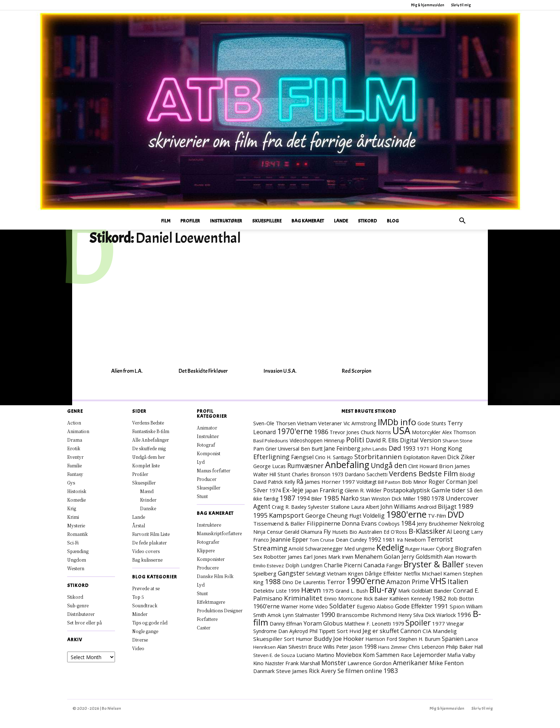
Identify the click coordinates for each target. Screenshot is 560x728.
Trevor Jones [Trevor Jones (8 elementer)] (344, 432)
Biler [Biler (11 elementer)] (317, 498)
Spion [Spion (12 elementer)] (457, 606)
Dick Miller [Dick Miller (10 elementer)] (404, 498)
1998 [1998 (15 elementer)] (370, 647)
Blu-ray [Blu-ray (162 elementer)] (383, 589)
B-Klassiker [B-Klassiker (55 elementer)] (427, 531)
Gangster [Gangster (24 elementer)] (291, 573)
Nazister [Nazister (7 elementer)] (274, 663)
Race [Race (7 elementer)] (406, 655)
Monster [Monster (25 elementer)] (334, 663)
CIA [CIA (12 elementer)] (427, 631)
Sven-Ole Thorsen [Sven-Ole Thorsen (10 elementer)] (274, 423)
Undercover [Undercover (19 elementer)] (462, 498)
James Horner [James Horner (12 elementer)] (323, 482)
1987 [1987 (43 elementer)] (287, 498)
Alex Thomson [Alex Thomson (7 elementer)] (459, 432)
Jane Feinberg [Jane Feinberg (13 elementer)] (342, 448)
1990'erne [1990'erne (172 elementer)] (366, 581)
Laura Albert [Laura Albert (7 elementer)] (365, 507)
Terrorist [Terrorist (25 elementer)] (440, 539)
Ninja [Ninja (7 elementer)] (259, 532)
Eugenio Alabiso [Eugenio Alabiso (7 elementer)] (375, 606)
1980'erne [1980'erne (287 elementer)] (406, 514)
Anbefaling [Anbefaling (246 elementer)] (347, 465)
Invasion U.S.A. (280, 371)
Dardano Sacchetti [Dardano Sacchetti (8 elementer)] (366, 474)
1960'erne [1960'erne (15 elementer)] (266, 606)
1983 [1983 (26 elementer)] (391, 671)
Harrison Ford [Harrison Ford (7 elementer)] (381, 639)
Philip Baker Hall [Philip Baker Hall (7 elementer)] (464, 647)
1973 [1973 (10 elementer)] (337, 474)
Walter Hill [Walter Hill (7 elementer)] (265, 474)
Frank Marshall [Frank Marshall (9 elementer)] (303, 663)
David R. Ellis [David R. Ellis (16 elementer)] (382, 440)
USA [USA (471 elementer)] (401, 431)
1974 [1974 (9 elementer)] (275, 490)
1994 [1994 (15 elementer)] (303, 498)
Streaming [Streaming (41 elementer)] (270, 548)
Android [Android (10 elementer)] (427, 507)
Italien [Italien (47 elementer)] (458, 581)
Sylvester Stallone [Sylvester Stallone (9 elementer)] (329, 507)
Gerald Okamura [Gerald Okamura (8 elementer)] (303, 532)
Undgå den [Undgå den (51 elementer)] (389, 465)
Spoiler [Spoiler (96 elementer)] (418, 622)
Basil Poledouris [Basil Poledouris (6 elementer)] (271, 441)
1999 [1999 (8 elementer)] (294, 591)
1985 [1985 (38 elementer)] (331, 498)
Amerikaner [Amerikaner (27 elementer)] (410, 663)
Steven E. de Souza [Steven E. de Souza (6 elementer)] (274, 655)
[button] (462, 222)
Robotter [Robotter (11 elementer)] (275, 557)
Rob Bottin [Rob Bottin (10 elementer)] (461, 598)
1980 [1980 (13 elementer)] (424, 498)
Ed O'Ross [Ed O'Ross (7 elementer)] (395, 532)
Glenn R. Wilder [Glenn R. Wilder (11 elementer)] (363, 490)
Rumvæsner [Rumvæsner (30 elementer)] (305, 466)
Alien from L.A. (127, 371)
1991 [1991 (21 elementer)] (441, 606)
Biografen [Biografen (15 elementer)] (468, 548)
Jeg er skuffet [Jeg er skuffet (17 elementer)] (381, 631)
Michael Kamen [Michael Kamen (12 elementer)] (442, 573)
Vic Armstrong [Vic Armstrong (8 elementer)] (360, 423)
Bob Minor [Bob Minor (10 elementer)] (414, 482)
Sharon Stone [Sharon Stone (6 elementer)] (457, 441)
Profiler (190, 221)
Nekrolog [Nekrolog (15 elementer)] (472, 523)
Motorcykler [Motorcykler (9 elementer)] (426, 432)
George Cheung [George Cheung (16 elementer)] (327, 516)
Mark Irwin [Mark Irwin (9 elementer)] (341, 557)
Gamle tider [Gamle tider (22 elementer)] (448, 490)
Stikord (367, 221)
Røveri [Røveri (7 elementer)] (438, 457)
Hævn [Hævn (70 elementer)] (311, 590)
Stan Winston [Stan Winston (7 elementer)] (375, 499)
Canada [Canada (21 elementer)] (374, 565)
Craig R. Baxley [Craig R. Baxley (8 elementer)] (289, 507)
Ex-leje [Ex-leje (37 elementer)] (293, 490)
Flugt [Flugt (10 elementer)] (355, 516)
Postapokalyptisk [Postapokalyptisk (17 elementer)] (407, 490)
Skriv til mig (461, 5)
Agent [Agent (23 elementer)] (262, 506)
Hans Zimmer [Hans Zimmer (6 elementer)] (393, 647)
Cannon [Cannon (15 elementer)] (411, 631)
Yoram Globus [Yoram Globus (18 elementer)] (323, 623)
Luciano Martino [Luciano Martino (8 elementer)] (315, 655)
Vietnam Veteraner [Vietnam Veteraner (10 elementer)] (320, 423)
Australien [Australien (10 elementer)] (370, 532)
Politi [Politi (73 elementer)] (355, 440)
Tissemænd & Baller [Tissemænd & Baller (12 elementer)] (279, 523)
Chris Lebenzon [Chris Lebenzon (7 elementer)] (426, 647)
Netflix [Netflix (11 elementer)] (412, 573)
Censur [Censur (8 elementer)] (275, 532)
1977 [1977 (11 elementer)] (439, 623)
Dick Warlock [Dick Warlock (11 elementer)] (440, 615)
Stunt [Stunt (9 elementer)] (284, 474)
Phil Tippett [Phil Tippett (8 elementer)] (322, 631)
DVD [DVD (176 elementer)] (456, 514)
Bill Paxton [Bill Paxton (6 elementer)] (389, 482)
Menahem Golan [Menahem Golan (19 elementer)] (377, 556)
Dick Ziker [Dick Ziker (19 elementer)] (461, 457)
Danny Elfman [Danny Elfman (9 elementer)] (286, 624)
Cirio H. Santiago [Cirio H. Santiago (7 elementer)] (334, 457)
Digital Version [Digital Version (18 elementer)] (421, 440)
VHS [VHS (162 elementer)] (438, 581)
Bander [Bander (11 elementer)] (443, 591)
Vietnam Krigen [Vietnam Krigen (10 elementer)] (345, 573)
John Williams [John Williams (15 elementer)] (398, 507)
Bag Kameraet (308, 221)
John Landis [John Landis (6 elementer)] (374, 449)
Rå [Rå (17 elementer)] (300, 482)
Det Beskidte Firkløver (203, 371)
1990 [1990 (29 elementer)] (328, 614)
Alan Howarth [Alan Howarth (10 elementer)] (460, 557)
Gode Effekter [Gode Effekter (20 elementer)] (414, 606)
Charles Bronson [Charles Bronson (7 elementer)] (311, 474)
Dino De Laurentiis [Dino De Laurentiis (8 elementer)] (304, 582)
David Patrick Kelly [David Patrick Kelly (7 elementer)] (274, 482)
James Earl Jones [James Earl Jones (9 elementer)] (307, 557)
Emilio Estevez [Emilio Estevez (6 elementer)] (269, 566)
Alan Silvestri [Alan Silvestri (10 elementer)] (292, 647)
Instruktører (226, 221)
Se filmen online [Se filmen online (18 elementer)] (360, 671)
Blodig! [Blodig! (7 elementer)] (467, 474)
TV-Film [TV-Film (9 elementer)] (437, 516)
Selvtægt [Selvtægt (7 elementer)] (316, 574)
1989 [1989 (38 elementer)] (466, 506)
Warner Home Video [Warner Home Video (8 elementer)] (304, 606)
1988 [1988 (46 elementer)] (273, 581)
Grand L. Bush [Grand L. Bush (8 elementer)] (352, 591)
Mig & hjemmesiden (428, 5)
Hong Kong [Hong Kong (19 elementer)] (447, 448)
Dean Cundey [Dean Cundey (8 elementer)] (351, 540)
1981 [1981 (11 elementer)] (389, 539)
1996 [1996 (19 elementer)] (464, 615)
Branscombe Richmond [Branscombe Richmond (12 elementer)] (367, 615)
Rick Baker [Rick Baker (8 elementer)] (376, 599)
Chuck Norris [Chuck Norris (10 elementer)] (376, 432)
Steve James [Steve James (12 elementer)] (292, 671)
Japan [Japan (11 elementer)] (312, 490)
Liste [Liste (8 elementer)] (281, 591)
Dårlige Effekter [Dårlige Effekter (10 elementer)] (384, 573)
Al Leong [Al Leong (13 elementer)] (458, 532)
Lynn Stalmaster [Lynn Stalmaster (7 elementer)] (301, 615)
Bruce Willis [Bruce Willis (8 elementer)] (321, 647)
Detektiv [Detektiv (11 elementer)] (264, 591)
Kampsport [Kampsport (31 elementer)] (286, 515)
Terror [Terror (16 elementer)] (336, 582)
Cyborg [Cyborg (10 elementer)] (445, 548)
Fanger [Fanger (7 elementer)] (394, 565)
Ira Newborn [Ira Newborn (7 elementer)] (411, 540)
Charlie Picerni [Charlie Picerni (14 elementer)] (343, 565)
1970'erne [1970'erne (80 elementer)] (295, 431)
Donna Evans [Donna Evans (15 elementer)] (359, 523)
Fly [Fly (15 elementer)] (327, 532)
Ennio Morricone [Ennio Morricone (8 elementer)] (343, 599)
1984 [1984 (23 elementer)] (408, 523)
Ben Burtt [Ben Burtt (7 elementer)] (312, 449)
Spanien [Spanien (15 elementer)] (453, 639)
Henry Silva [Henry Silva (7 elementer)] (411, 615)
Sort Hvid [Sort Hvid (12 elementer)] (349, 631)
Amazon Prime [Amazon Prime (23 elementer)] (408, 582)
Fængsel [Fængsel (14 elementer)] (302, 457)
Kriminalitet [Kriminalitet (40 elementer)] (303, 598)
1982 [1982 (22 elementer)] (439, 598)
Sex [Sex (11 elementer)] (258, 557)
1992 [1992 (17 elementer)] (375, 539)
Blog (393, 221)
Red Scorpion (357, 371)
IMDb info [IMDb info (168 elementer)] (397, 422)
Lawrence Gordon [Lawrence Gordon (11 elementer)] (369, 663)
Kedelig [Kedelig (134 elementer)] (390, 548)
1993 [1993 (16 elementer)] (409, 448)
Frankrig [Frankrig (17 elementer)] (331, 490)
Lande (341, 221)
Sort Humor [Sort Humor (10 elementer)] (298, 639)
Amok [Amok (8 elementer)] (274, 615)
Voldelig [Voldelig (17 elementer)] (374, 516)
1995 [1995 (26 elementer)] (260, 515)
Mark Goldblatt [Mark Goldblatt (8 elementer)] (415, 591)
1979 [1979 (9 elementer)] (398, 624)
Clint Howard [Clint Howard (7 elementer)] (423, 466)
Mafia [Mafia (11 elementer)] (454, 655)
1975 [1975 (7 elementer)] (328, 591)
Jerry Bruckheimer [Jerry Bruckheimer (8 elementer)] (437, 524)
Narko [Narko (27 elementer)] (350, 498)
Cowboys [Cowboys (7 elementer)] (389, 524)
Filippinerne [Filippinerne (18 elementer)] (324, 523)
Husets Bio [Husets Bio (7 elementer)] (345, 532)
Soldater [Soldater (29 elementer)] (342, 606)
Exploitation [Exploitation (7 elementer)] (416, 457)
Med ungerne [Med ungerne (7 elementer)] (360, 549)
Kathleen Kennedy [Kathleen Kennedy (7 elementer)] (410, 599)
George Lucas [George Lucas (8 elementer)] (269, 466)
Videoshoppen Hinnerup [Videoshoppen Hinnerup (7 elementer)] (317, 440)
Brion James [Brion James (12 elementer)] (454, 466)
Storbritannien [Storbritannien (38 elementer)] (378, 456)
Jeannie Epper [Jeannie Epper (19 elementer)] (289, 539)
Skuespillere (267, 221)
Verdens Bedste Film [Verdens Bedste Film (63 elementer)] (423, 473)
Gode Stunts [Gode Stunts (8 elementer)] (432, 423)
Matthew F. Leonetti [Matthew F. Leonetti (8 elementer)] (368, 624)
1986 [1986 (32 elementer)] (321, 432)
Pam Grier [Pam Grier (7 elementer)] (265, 449)
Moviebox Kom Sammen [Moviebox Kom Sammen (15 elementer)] (367, 655)
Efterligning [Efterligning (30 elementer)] (271, 457)
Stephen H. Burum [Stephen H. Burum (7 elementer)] (419, 639)
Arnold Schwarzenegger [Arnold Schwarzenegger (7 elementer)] (316, 549)
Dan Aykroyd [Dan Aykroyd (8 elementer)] (293, 631)
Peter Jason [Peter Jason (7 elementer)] (349, 647)
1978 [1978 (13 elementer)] (438, 498)
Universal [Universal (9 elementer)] (289, 449)
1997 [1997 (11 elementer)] (349, 482)
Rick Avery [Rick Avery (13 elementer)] (322, 671)
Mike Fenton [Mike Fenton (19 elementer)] (446, 663)
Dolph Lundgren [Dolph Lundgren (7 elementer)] (304, 565)
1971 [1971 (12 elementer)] (423, 448)
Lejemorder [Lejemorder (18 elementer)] (429, 655)
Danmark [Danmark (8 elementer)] (264, 671)
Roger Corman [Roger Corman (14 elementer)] (448, 482)
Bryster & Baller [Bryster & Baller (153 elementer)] (434, 564)
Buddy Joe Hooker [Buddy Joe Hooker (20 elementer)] (339, 639)
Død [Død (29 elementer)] (395, 448)
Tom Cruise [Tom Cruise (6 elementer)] (322, 540)
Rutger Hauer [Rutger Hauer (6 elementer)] (420, 549)
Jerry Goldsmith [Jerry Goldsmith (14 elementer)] (422, 557)
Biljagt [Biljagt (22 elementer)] (447, 506)
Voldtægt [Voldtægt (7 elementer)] (366, 482)
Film (166, 221)
